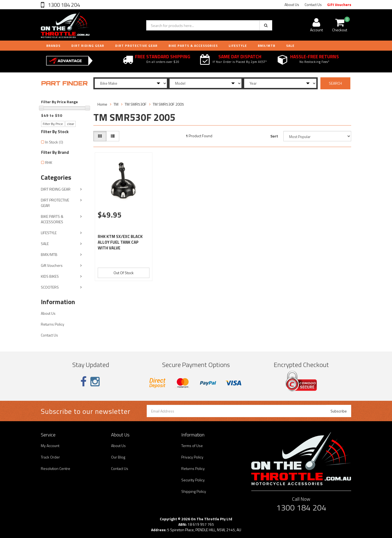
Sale (290, 46)
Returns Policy (53, 324)
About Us (292, 4)
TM (116, 104)
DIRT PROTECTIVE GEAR (136, 46)
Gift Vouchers (339, 4)
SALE (45, 244)
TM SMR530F (136, 104)
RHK (49, 162)
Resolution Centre (56, 468)
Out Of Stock (124, 273)
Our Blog (118, 457)
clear (71, 124)
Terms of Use (192, 446)
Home (102, 104)
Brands (53, 46)
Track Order (50, 457)
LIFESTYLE (238, 46)
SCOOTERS (50, 287)
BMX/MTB (267, 46)
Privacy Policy (192, 457)
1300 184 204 (63, 5)
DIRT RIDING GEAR (88, 46)
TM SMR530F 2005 (168, 104)
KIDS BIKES (50, 276)
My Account (50, 446)
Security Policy (193, 480)
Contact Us (313, 4)
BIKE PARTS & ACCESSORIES (193, 46)
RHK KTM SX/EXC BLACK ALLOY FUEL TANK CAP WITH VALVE (120, 242)
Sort (274, 136)
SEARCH (335, 83)
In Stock (54, 142)
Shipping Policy (194, 491)
